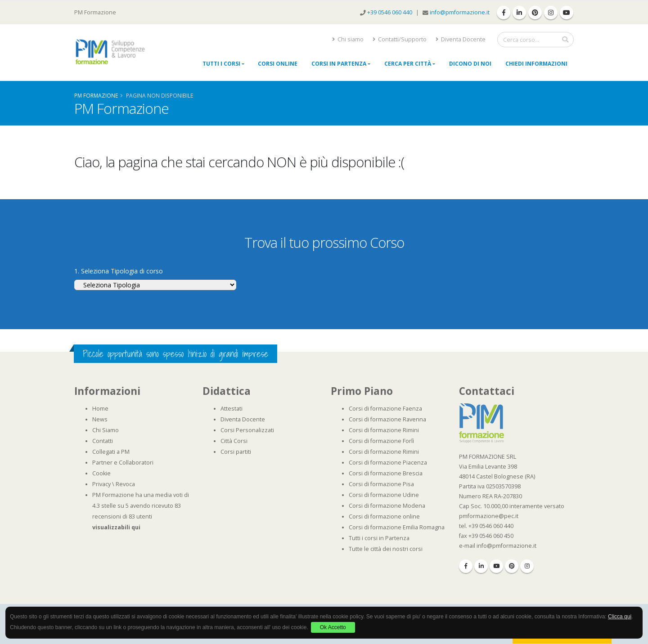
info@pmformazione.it (460, 12)
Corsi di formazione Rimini (384, 430)
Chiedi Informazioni (536, 64)
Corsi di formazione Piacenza (388, 463)
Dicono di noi (470, 64)
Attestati (232, 409)
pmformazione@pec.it (489, 516)
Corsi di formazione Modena (387, 506)
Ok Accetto (333, 627)
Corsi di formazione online (384, 517)
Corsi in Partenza (339, 64)
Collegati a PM (111, 452)
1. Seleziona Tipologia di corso (119, 271)
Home (100, 409)
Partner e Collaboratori (123, 463)
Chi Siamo (106, 430)
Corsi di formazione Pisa (381, 484)
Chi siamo (348, 39)
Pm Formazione (96, 95)
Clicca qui (620, 617)
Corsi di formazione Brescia (386, 473)
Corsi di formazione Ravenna (387, 419)
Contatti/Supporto (400, 39)
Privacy (101, 484)
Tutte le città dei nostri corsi (386, 549)
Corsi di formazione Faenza (385, 409)
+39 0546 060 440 (390, 12)
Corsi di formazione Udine (384, 495)
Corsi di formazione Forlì (381, 441)
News (100, 419)
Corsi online (278, 64)
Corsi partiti (236, 452)
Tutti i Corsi (221, 64)
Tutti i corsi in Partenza (379, 538)
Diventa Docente (461, 39)
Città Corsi (234, 441)
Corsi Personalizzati (247, 430)
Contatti (103, 441)
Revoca (125, 484)
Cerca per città (408, 64)
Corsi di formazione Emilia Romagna (397, 527)
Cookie (101, 473)
